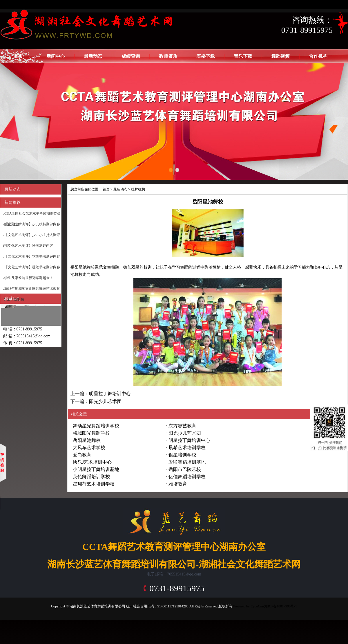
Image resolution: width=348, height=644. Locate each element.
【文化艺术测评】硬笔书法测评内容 (32, 267)
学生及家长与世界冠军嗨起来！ (29, 278)
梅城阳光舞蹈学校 (91, 433)
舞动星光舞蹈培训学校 (96, 426)
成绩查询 (131, 56)
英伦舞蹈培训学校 (91, 477)
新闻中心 (56, 56)
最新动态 (93, 56)
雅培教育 (178, 484)
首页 (18, 56)
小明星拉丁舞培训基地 (96, 469)
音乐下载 (243, 56)
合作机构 (318, 56)
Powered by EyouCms (248, 606)
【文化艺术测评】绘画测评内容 (29, 246)
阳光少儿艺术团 (185, 433)
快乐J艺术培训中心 (92, 462)
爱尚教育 (82, 455)
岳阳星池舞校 (87, 440)
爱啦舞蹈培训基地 (187, 462)
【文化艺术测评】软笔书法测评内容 (32, 256)
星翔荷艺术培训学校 (94, 484)
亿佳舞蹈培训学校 (187, 477)
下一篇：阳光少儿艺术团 (96, 401)
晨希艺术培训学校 (187, 448)
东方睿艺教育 (182, 426)
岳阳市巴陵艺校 (185, 469)
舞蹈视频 (280, 56)
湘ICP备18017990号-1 (281, 606)
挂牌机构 (138, 189)
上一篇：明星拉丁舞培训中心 (101, 394)
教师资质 (168, 56)
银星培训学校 (182, 455)
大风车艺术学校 (89, 448)
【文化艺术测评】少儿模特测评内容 (32, 224)
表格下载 (206, 56)
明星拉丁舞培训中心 (189, 440)
